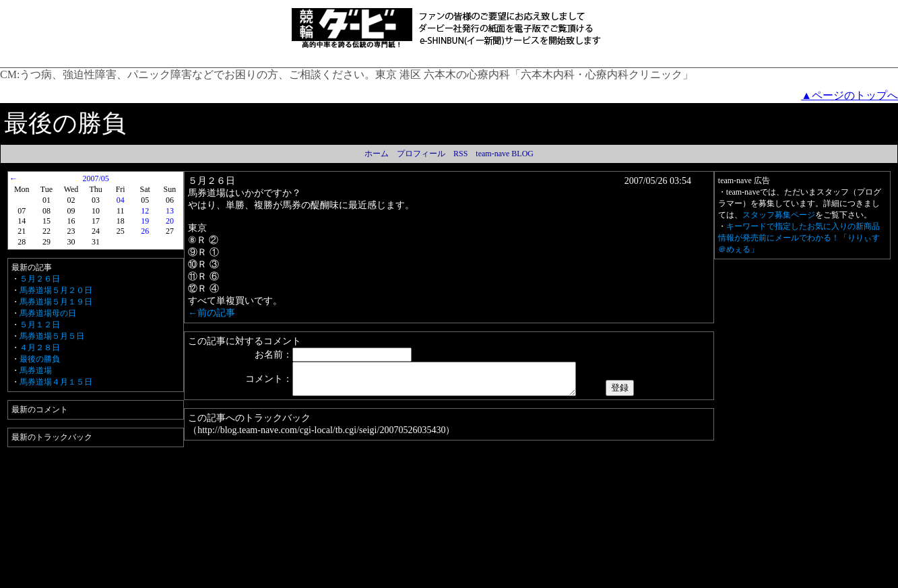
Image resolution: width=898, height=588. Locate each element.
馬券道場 (36, 370)
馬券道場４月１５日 (56, 382)
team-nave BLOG (505, 154)
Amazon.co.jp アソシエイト (407, 579)
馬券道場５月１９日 (56, 302)
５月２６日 (40, 279)
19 (145, 221)
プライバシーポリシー (314, 579)
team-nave (591, 579)
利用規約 (250, 579)
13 (170, 211)
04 (121, 200)
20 (170, 221)
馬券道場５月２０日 (56, 290)
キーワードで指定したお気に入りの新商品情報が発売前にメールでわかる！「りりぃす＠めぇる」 (799, 238)
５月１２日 (40, 325)
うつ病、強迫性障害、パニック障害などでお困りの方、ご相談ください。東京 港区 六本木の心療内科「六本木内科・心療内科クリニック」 (356, 74)
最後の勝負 (40, 359)
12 (145, 211)
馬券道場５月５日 (52, 336)
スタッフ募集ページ (779, 215)
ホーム (377, 154)
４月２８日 (40, 348)
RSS (460, 154)
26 (145, 231)
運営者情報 (482, 579)
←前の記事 (212, 313)
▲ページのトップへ (849, 95)
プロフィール (421, 154)
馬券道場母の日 (48, 313)
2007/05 (95, 178)
